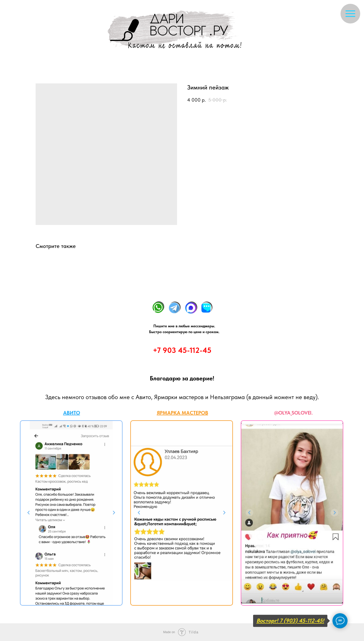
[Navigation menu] (350, 14)
